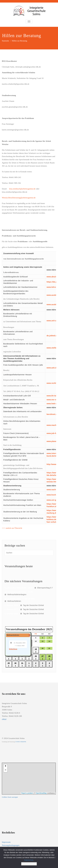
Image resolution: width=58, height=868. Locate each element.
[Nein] (55, 857)
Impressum (6, 842)
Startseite (5, 41)
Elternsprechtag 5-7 (45, 588)
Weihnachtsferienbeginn (17, 594)
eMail (4, 719)
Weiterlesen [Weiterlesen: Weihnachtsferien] (13, 649)
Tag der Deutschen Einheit (33, 605)
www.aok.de (52, 368)
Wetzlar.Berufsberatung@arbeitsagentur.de (19, 198)
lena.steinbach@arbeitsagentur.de (22, 189)
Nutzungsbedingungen (11, 845)
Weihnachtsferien (14, 601)
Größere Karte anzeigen (10, 797)
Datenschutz (29, 860)
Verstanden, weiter (29, 864)
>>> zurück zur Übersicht (12, 528)
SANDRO (21, 742)
